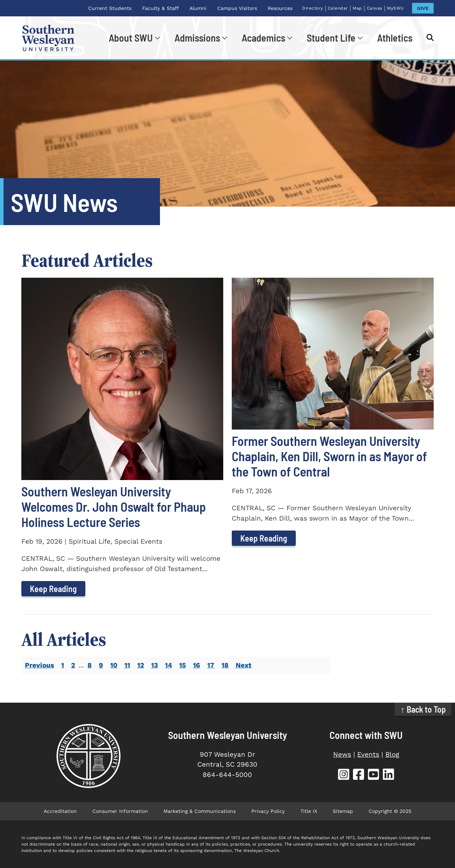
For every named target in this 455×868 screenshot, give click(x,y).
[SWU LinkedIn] (389, 775)
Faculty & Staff (160, 8)
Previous (39, 665)
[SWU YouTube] (374, 775)
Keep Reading (53, 589)
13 (154, 665)
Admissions (197, 38)
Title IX (309, 811)
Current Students (110, 8)
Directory (313, 8)
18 (225, 665)
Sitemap (343, 811)
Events (368, 754)
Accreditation (60, 811)
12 (141, 665)
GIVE (423, 8)
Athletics (395, 38)
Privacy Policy (268, 811)
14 (168, 665)
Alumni (198, 8)
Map (357, 8)
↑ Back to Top (423, 709)
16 (197, 665)
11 (127, 665)
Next (243, 665)
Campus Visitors (237, 8)
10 (114, 665)
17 (211, 665)
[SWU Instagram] (344, 775)
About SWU (131, 38)
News (342, 754)
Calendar (338, 8)
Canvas (375, 8)
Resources (280, 8)
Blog (392, 754)
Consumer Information (120, 811)
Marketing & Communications (200, 811)
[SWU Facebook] (359, 775)
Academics (263, 38)
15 (183, 665)
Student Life (331, 38)
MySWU (396, 8)
